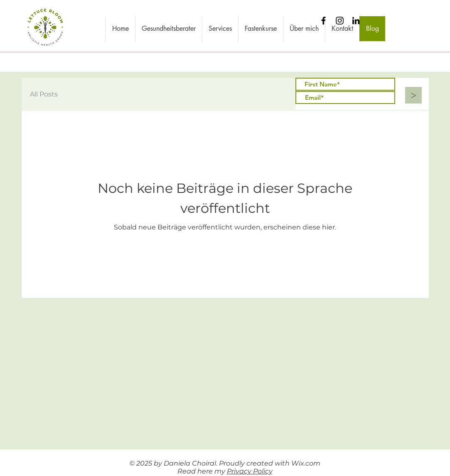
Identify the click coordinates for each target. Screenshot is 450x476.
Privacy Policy (250, 471)
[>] (413, 95)
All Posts (44, 94)
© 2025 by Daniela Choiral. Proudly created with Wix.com (225, 463)
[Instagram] (340, 21)
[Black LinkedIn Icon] (356, 21)
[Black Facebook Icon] (323, 21)
